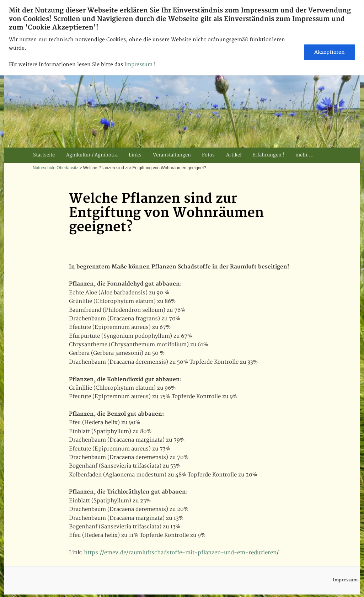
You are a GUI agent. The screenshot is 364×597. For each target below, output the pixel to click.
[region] (182, 38)
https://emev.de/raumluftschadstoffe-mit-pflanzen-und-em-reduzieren (180, 553)
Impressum (139, 65)
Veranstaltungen (172, 155)
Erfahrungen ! (268, 155)
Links (135, 155)
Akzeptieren (330, 52)
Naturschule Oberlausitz (55, 168)
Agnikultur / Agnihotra (92, 155)
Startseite (44, 155)
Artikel (234, 155)
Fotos (208, 155)
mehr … (304, 155)
